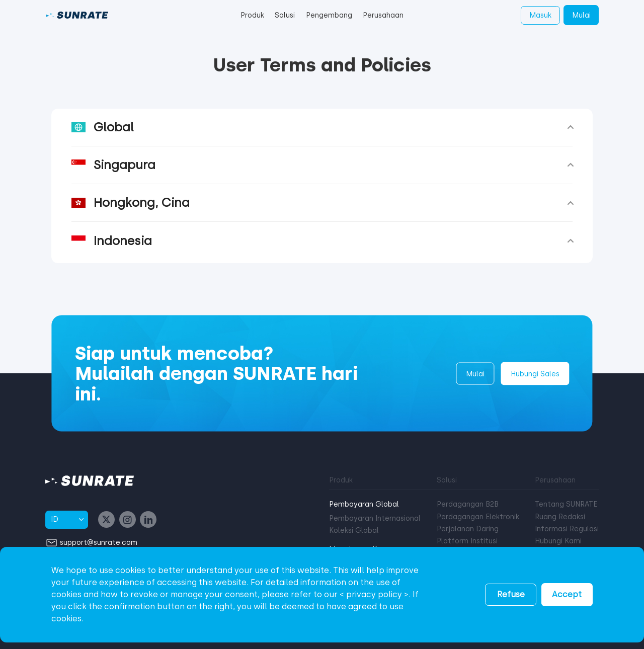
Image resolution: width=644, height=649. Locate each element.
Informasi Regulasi (567, 529)
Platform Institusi (467, 541)
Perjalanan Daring (468, 529)
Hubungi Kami (558, 541)
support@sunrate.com (99, 542)
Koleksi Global (354, 531)
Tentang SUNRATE (566, 504)
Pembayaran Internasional (375, 518)
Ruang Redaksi (560, 517)
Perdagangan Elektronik (478, 517)
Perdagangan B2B (468, 504)
